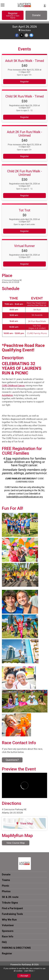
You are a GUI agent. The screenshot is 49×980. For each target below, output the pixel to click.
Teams (6, 880)
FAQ (4, 942)
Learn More (29, 971)
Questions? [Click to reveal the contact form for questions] (12, 760)
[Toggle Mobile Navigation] (3, 5)
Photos (6, 891)
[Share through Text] (31, 35)
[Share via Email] (26, 35)
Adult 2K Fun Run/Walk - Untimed (24, 134)
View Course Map (16, 843)
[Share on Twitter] (22, 35)
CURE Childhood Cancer (13, 386)
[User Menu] (45, 5)
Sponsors (8, 931)
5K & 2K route (10, 897)
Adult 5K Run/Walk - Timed (25, 61)
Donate (36, 15)
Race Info (8, 936)
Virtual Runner (24, 246)
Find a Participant (12, 908)
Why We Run (9, 920)
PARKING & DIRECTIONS (16, 948)
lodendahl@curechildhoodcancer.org (25, 497)
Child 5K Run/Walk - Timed (25, 96)
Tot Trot (24, 210)
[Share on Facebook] (17, 35)
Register (13, 15)
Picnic (6, 886)
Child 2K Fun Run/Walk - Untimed (24, 173)
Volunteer (8, 925)
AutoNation (7, 395)
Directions (26, 30)
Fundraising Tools (12, 914)
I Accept (24, 976)
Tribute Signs (10, 903)
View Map (24, 823)
